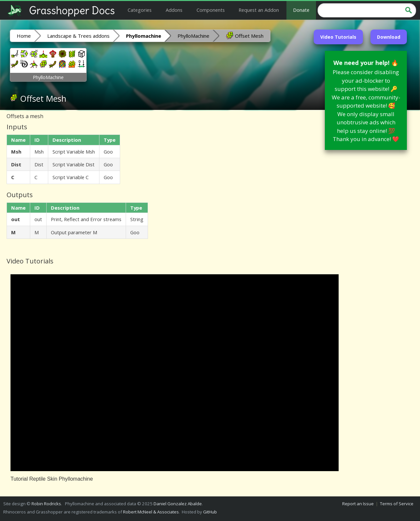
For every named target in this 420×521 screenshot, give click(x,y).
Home (24, 36)
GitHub (210, 512)
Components (211, 10)
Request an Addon (259, 10)
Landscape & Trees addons (78, 36)
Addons (174, 10)
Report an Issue (358, 504)
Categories (140, 10)
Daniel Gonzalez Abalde (178, 504)
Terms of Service (397, 504)
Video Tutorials (338, 37)
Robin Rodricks (46, 504)
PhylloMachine (193, 36)
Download (389, 37)
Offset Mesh (245, 35)
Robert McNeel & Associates (151, 512)
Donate (301, 10)
